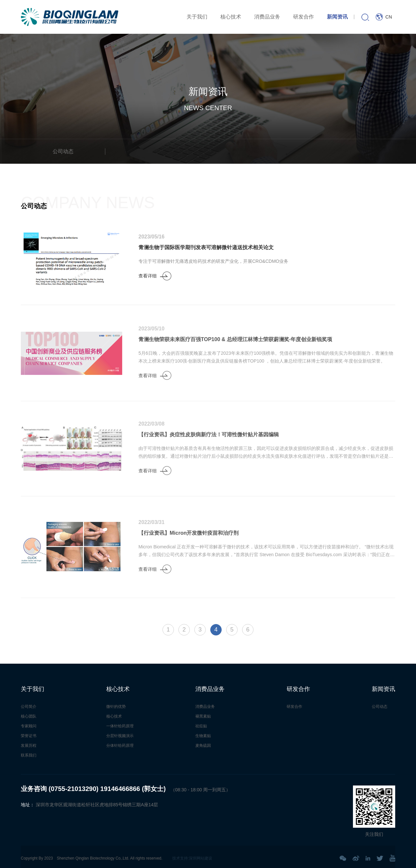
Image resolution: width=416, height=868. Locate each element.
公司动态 (380, 707)
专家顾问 (29, 726)
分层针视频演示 (120, 736)
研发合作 (304, 17)
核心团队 (29, 716)
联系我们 (29, 755)
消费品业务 (267, 17)
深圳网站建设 (201, 858)
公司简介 (29, 707)
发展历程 (29, 746)
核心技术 (231, 17)
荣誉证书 (29, 736)
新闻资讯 (337, 17)
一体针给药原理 (120, 726)
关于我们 (197, 17)
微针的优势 (116, 707)
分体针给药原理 (120, 746)
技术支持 (180, 858)
